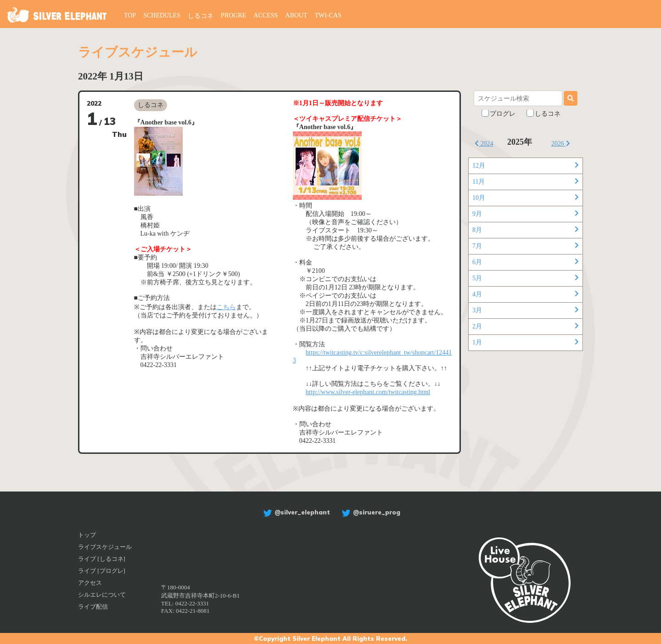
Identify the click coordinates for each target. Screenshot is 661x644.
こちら (226, 307)
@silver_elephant (295, 512)
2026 (561, 144)
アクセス (90, 583)
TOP (130, 15)
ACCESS (266, 15)
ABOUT (296, 15)
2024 (484, 144)
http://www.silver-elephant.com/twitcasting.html (368, 392)
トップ (87, 535)
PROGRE (233, 15)
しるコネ (201, 16)
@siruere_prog (370, 512)
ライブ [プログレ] (102, 571)
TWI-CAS (328, 15)
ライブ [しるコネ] (102, 559)
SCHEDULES (162, 15)
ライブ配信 (93, 607)
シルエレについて (102, 595)
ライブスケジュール (105, 547)
